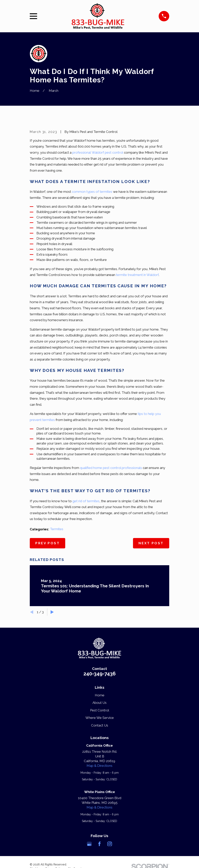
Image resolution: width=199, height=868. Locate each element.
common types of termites (92, 192)
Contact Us (100, 725)
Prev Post (47, 543)
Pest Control (100, 710)
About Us (99, 703)
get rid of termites (86, 501)
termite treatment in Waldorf (137, 275)
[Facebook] (99, 844)
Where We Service (100, 718)
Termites (57, 529)
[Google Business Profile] (89, 844)
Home (100, 695)
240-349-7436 (100, 674)
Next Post (151, 543)
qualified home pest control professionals (111, 468)
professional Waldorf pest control (98, 152)
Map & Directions (99, 766)
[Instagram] (110, 844)
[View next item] (52, 612)
